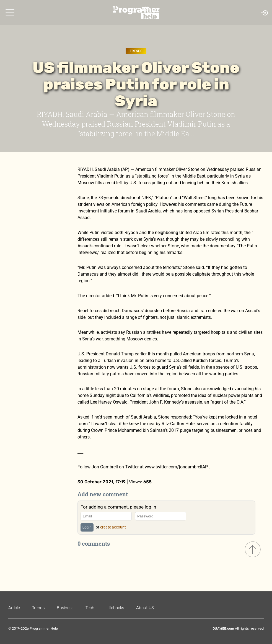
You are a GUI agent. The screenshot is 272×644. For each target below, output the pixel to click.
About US (145, 608)
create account (113, 527)
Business (65, 608)
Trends (136, 51)
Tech (90, 608)
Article (14, 608)
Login (87, 527)
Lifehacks (115, 608)
